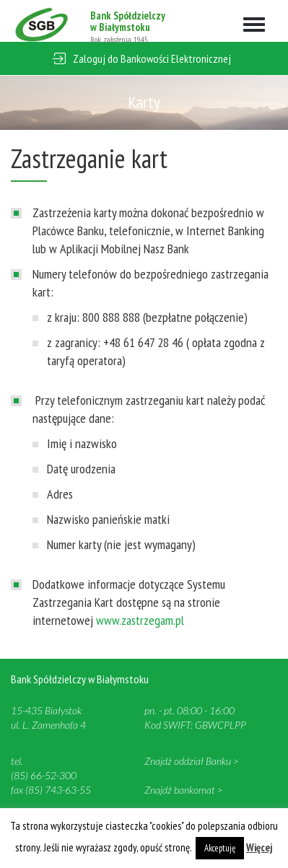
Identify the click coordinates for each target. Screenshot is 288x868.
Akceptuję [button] (220, 848)
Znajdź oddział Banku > (191, 761)
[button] (144, 59)
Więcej (259, 847)
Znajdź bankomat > (183, 790)
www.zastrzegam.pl (140, 620)
